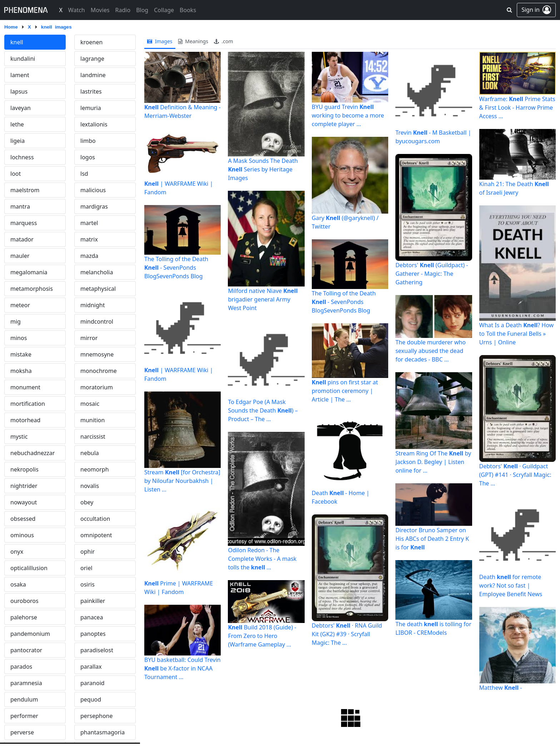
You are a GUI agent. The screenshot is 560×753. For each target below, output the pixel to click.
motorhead (25, 420)
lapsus (19, 91)
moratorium (97, 387)
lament (20, 75)
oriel (86, 568)
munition (92, 420)
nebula (90, 453)
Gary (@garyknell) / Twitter (345, 222)
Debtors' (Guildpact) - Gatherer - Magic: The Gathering (432, 274)
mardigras (94, 206)
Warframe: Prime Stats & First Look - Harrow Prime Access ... (517, 108)
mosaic (90, 404)
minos (19, 338)
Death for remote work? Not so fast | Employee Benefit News (511, 585)
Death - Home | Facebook (341, 497)
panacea (92, 617)
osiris (87, 584)
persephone (96, 716)
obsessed (23, 519)
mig (16, 321)
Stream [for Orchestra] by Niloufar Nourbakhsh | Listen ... (182, 481)
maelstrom (25, 190)
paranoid (92, 683)
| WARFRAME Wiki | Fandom (179, 188)
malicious (93, 190)
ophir (87, 552)
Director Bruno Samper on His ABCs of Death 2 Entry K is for (432, 539)
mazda (89, 256)
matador (22, 239)
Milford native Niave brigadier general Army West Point (263, 299)
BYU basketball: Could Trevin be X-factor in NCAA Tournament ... (182, 668)
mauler (20, 256)
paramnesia (26, 683)
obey (87, 502)
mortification (28, 404)
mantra (20, 206)
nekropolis (24, 469)
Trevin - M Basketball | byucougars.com (433, 137)
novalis (90, 486)
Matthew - (501, 688)
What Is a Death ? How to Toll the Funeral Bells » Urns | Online (517, 334)
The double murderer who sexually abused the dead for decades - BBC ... (431, 351)
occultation (95, 519)
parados (21, 667)
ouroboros (24, 601)
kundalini (23, 59)
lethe (17, 124)
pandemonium (30, 634)
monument (25, 387)
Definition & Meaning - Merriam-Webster (182, 111)
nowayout (24, 502)
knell (17, 42)
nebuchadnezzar (32, 453)
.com (224, 41)
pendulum (24, 699)
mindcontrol (97, 321)
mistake (21, 354)
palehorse (24, 617)
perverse (22, 732)
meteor (20, 305)
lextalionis (94, 124)
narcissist (93, 437)
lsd (84, 174)
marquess (24, 223)
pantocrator (26, 650)
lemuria (91, 108)
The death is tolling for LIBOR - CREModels (433, 628)
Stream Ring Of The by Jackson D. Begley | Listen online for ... (433, 462)
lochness (22, 157)
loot (16, 174)
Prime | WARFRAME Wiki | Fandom (179, 588)
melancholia (97, 272)
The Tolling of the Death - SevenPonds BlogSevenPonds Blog (176, 268)
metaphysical (98, 289)
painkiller (93, 601)
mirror (89, 338)
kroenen (91, 42)
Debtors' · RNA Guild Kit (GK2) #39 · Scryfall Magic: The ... (347, 634)
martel (89, 223)
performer (24, 716)
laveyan (21, 108)
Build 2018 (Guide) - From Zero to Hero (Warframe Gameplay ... (262, 636)
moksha (21, 371)
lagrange (92, 59)
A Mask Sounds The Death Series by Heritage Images (263, 169)
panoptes (93, 634)
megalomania (29, 272)
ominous (22, 535)
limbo (88, 141)
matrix (89, 239)
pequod (91, 699)
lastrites (91, 91)
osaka (18, 584)
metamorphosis (32, 289)
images (160, 41)
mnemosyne (97, 354)
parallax (91, 667)
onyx (17, 552)
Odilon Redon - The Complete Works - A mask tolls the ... (262, 559)
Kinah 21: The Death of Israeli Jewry (514, 188)
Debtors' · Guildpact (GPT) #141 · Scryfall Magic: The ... (515, 475)
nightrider (24, 486)
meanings (193, 41)
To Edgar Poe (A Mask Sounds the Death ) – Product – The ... (263, 410)
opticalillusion (29, 568)
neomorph (95, 469)
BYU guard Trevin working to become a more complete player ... (348, 115)
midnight (92, 305)
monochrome (99, 371)
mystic (19, 437)
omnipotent (96, 535)
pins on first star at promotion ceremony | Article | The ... (345, 391)
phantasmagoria (102, 732)
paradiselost (97, 650)
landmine (93, 75)
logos (88, 157)
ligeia (17, 141)
